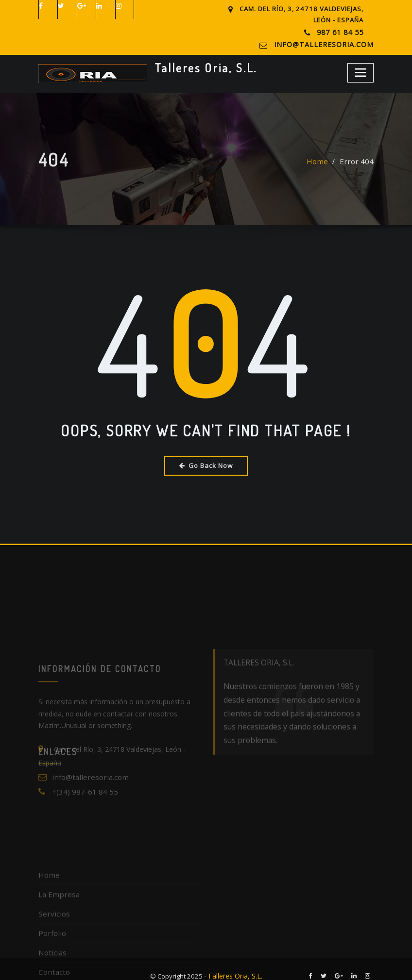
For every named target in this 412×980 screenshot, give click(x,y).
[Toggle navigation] (361, 71)
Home (323, 168)
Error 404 (359, 168)
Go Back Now (206, 464)
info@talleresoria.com (330, 44)
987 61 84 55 (341, 32)
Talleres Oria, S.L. (201, 66)
